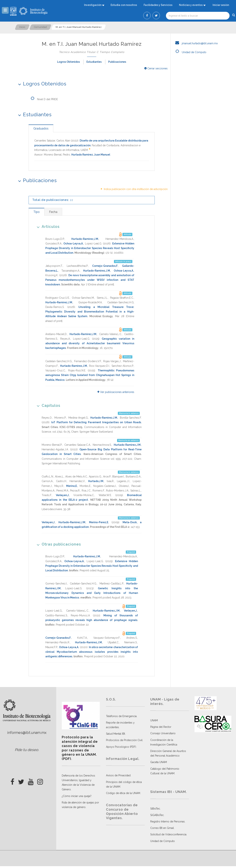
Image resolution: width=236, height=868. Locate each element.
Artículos (47, 226)
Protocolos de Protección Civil (124, 740)
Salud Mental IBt (116, 734)
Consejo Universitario (163, 733)
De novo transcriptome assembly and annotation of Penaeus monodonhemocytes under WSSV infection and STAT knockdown (90, 280)
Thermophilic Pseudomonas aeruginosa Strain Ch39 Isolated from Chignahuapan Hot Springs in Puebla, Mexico (90, 375)
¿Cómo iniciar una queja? (77, 796)
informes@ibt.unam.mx (27, 733)
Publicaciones (117, 62)
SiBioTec (155, 809)
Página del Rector (161, 727)
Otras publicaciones (58, 544)
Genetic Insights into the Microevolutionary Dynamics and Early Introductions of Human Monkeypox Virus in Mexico (92, 593)
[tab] (41, 128)
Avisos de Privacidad (118, 775)
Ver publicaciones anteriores (116, 392)
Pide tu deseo (26, 750)
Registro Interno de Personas (168, 822)
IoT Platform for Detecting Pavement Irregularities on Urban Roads (96, 422)
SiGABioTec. (157, 815)
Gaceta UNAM (159, 762)
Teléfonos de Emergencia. (122, 716)
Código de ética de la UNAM (123, 793)
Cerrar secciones (156, 68)
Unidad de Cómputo (190, 52)
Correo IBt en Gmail (162, 828)
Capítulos (47, 405)
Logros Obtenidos (68, 62)
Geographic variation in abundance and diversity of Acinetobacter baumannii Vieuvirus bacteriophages (90, 343)
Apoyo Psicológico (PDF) (121, 747)
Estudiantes (94, 62)
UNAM (154, 720)
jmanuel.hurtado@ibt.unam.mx (196, 43)
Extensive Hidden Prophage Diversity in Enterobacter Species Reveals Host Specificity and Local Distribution (90, 248)
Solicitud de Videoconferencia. (169, 834)
